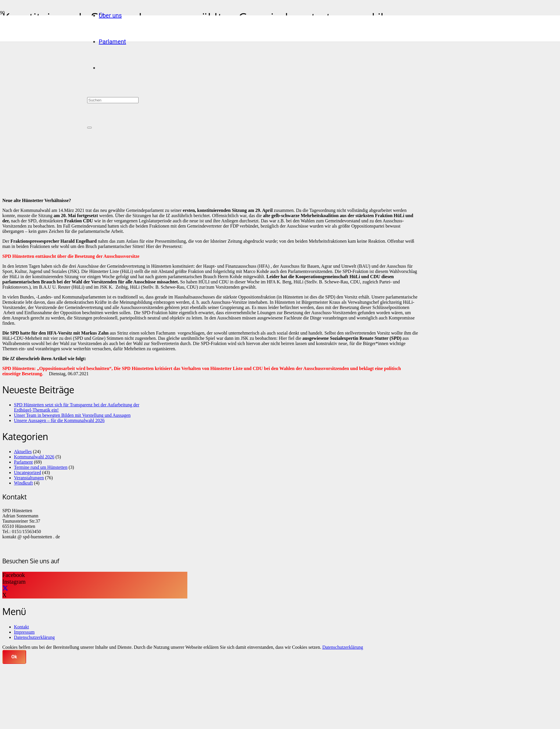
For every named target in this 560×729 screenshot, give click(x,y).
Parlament (23, 462)
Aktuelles (23, 452)
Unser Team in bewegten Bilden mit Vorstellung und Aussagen (72, 415)
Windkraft (23, 483)
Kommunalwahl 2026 (34, 457)
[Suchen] (113, 100)
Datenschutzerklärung (34, 637)
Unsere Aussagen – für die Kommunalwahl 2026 (59, 420)
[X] (5, 588)
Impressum (24, 632)
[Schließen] (89, 128)
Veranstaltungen (29, 478)
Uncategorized (27, 472)
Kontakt (21, 627)
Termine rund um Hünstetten (41, 467)
